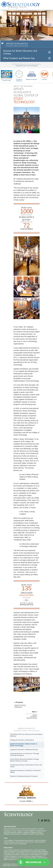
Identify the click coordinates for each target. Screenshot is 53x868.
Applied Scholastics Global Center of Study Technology (24, 745)
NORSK (20, 833)
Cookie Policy (7, 865)
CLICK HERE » (26, 801)
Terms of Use (16, 865)
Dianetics (17, 850)
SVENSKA (26, 833)
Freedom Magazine (36, 855)
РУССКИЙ (26, 831)
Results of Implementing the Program (24, 776)
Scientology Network (27, 850)
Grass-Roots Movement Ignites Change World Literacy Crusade (25, 760)
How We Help (7, 80)
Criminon (44, 75)
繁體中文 (33, 831)
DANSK (41, 829)
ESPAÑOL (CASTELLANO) (12, 834)
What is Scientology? (10, 852)
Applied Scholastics (32, 75)
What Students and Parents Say (19, 58)
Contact (6, 844)
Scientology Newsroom (24, 852)
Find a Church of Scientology (18, 844)
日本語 (20, 831)
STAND (44, 855)
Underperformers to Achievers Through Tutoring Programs (25, 754)
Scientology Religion (40, 850)
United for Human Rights (29, 858)
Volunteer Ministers (9, 842)
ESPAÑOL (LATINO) (36, 833)
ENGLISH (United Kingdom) (29, 829)
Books (22, 842)
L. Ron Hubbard (8, 840)
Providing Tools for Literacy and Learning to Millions (26, 735)
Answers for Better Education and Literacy (20, 52)
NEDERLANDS (41, 831)
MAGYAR (13, 833)
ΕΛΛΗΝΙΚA (24, 834)
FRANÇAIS (7, 831)
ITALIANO (31, 834)
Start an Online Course (23, 853)
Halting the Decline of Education (22, 740)
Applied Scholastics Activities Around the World (25, 771)
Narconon (27, 856)
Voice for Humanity (40, 840)
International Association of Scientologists (17, 855)
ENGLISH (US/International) (12, 829)
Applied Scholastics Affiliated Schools (24, 750)
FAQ (17, 842)
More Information (40, 842)
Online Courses (29, 842)
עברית (14, 831)
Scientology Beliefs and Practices (24, 840)
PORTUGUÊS (40, 834)
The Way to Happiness (19, 75)
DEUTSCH (7, 833)
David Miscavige (37, 852)
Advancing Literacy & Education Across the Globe (26, 766)
